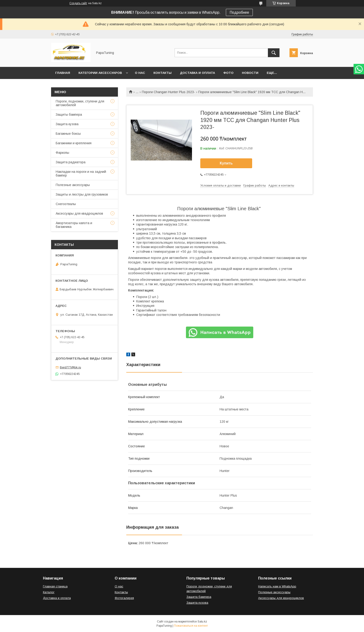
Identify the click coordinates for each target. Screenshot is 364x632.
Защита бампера (199, 597)
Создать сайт (78, 3)
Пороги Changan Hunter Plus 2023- (168, 92)
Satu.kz (202, 622)
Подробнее (239, 12)
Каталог (49, 592)
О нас (140, 73)
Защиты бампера (69, 115)
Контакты (162, 73)
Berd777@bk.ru (70, 367)
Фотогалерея (124, 598)
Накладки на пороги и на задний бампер (81, 174)
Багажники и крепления (74, 143)
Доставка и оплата (197, 73)
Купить (226, 163)
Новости (250, 73)
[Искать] (274, 53)
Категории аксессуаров (100, 73)
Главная (63, 73)
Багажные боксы (68, 134)
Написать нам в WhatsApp (277, 586)
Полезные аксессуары (73, 185)
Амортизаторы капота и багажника (74, 225)
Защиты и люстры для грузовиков (82, 194)
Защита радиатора (71, 162)
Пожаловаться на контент (191, 626)
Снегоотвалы (66, 204)
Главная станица (55, 586)
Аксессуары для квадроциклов (79, 213)
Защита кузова (67, 124)
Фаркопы (62, 153)
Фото (228, 73)
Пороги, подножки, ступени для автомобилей (80, 103)
